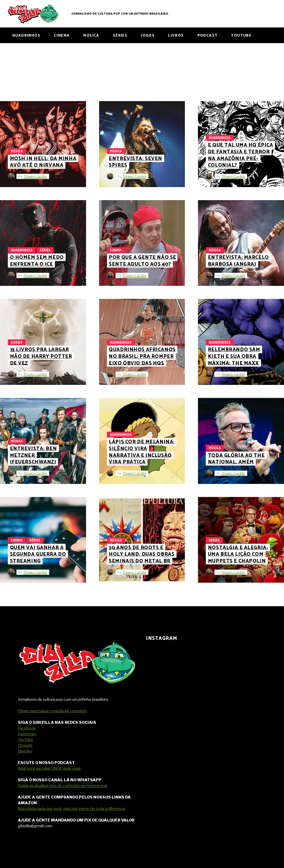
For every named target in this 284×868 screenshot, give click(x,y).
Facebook (27, 728)
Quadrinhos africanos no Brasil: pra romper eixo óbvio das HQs (142, 356)
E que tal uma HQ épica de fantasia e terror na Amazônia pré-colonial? (241, 155)
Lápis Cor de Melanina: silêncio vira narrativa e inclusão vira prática (142, 452)
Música (17, 151)
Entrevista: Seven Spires (135, 162)
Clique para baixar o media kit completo (52, 711)
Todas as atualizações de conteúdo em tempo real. (63, 786)
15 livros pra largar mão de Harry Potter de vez (41, 356)
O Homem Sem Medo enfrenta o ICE (37, 261)
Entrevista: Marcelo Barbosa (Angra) (238, 261)
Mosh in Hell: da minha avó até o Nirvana (43, 162)
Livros (17, 342)
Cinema (116, 250)
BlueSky (25, 751)
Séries (45, 250)
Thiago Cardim (35, 176)
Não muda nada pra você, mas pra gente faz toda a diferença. (72, 809)
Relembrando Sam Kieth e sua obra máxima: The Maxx (234, 356)
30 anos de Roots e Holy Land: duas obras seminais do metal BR (142, 554)
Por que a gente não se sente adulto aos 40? (143, 261)
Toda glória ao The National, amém (236, 459)
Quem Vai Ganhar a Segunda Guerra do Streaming (38, 554)
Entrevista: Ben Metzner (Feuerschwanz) (33, 455)
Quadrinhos (220, 138)
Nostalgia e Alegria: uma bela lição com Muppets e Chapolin (238, 554)
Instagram (27, 734)
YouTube (25, 740)
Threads (25, 745)
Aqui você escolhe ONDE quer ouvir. (50, 768)
